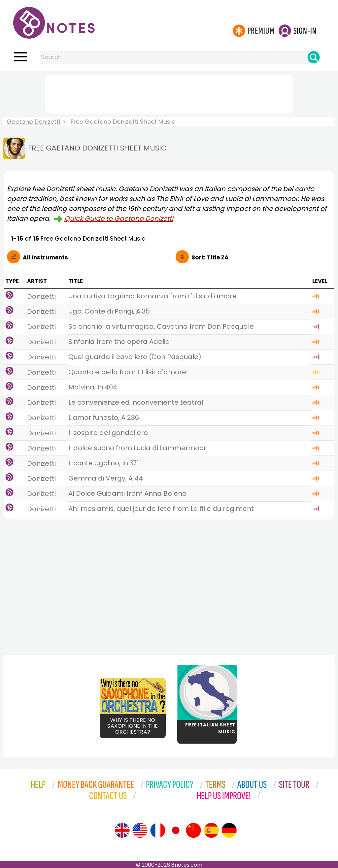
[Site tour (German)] (229, 830)
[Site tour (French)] (158, 830)
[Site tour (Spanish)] (211, 830)
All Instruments (45, 257)
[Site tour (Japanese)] (176, 830)
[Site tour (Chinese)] (193, 830)
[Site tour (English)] (122, 830)
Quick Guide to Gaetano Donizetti (119, 218)
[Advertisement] (169, 93)
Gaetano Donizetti (33, 122)
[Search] (314, 57)
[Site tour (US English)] (140, 830)
